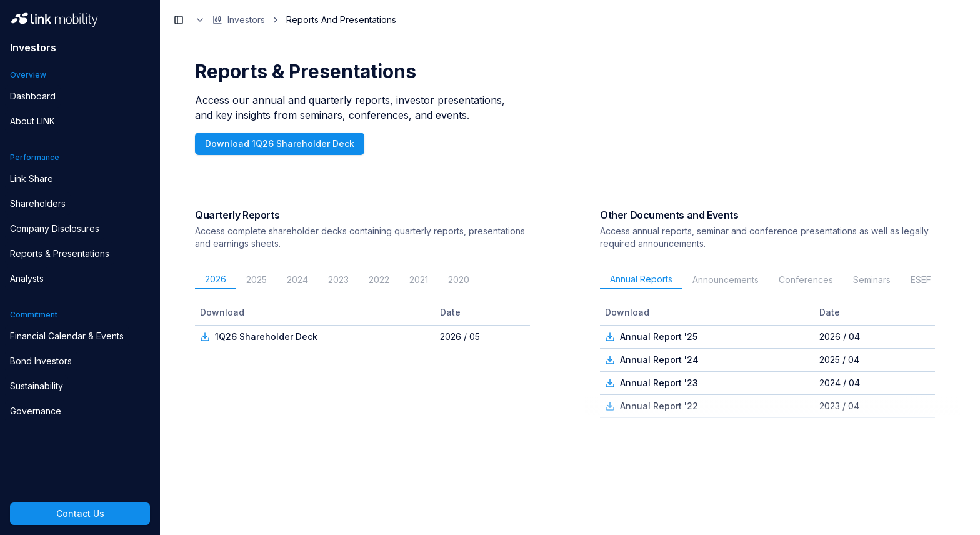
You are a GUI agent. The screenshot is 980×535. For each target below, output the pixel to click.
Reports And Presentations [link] (341, 20)
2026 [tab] (216, 279)
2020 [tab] (459, 280)
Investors (230, 20)
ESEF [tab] (921, 280)
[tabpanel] (367, 360)
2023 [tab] (338, 280)
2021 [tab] (419, 280)
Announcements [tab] (726, 280)
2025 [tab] (257, 280)
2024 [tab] (297, 280)
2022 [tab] (379, 280)
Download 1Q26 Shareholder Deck (280, 143)
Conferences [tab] (806, 280)
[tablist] (367, 280)
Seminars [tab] (872, 280)
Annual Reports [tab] (641, 279)
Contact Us (80, 513)
